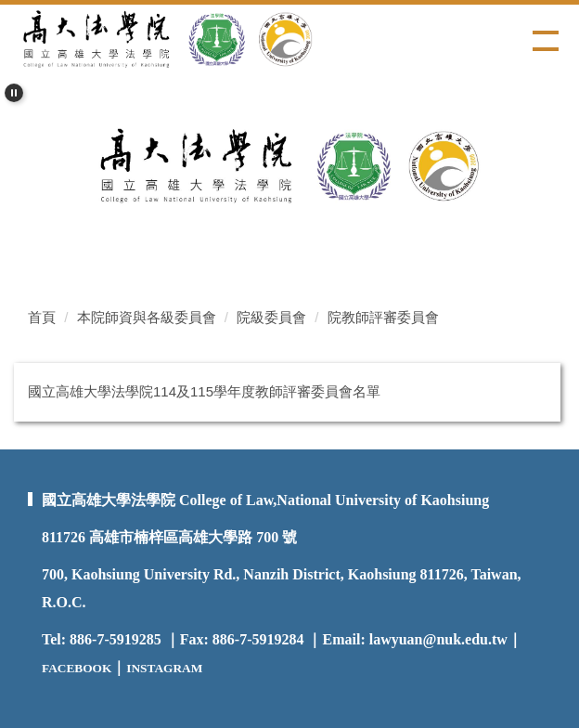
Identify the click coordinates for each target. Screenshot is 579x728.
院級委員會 (271, 317)
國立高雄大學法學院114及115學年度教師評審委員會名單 (204, 391)
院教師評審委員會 (383, 317)
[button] (14, 93)
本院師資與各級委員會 (147, 317)
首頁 (42, 317)
